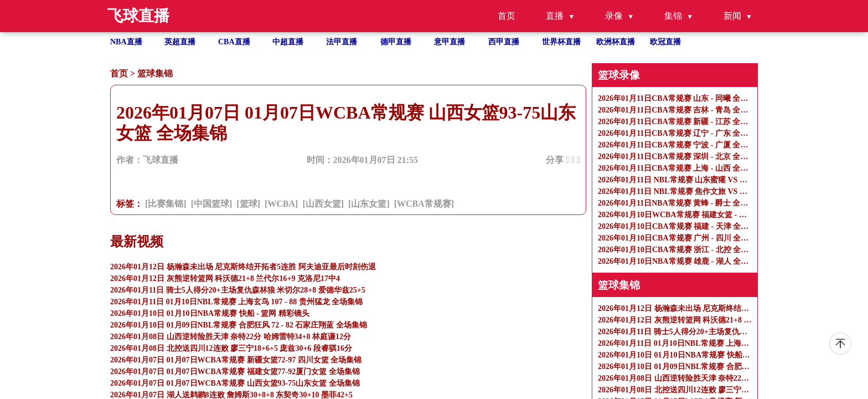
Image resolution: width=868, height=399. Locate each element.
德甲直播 (396, 42)
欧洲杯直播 (616, 42)
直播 (555, 16)
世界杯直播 (561, 42)
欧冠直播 (665, 42)
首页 (507, 16)
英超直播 (180, 42)
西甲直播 (504, 42)
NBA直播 (126, 42)
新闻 (732, 16)
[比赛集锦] (166, 204)
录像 (614, 16)
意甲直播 (449, 42)
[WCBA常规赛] (424, 204)
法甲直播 (342, 42)
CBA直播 (234, 42)
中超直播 (288, 42)
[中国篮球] (212, 204)
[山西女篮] (323, 204)
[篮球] (248, 204)
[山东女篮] (369, 204)
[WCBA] (281, 204)
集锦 (673, 16)
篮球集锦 (155, 73)
